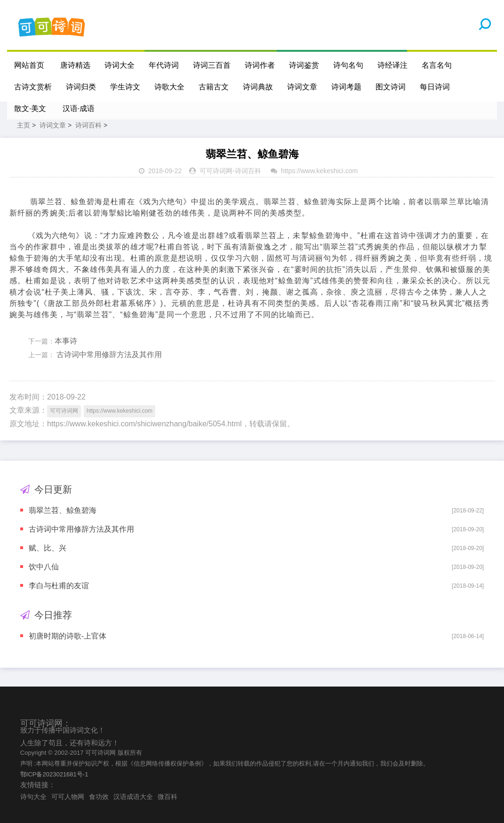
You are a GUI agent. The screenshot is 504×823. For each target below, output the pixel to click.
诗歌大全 (169, 87)
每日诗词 (435, 87)
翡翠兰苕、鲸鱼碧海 (63, 510)
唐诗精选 (75, 65)
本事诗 (66, 341)
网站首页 (29, 65)
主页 (24, 125)
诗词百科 (88, 125)
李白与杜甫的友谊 (59, 586)
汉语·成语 (79, 108)
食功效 (99, 797)
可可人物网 (68, 797)
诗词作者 (260, 65)
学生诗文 (125, 87)
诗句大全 (33, 797)
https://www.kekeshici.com (319, 171)
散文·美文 (30, 108)
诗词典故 (258, 87)
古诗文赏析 (33, 87)
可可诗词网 (216, 171)
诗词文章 (302, 87)
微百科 (168, 797)
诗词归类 (81, 87)
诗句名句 (348, 65)
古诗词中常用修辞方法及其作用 (108, 355)
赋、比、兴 (48, 548)
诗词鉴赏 (304, 65)
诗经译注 (392, 65)
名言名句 (437, 65)
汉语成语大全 (133, 797)
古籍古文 (214, 87)
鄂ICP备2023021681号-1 (54, 774)
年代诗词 (164, 65)
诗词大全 (120, 65)
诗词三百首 (212, 65)
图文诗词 (391, 87)
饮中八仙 (44, 567)
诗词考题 (346, 87)
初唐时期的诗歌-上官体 (68, 636)
